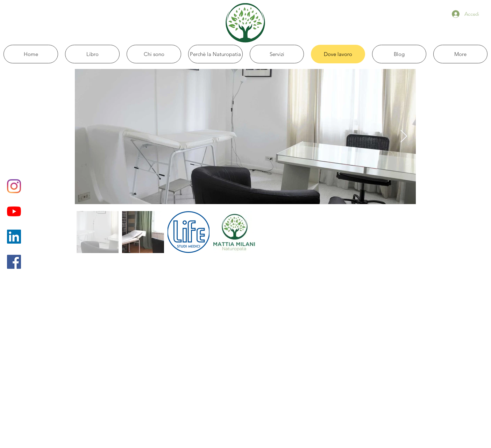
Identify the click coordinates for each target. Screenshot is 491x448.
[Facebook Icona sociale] (14, 262)
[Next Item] (404, 137)
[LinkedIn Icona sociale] (14, 237)
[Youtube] (14, 211)
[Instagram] (14, 186)
